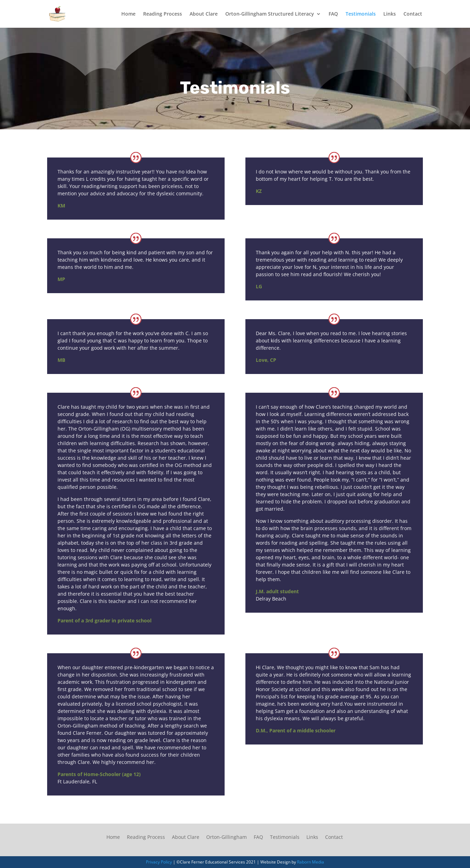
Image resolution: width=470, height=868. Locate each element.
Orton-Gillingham (227, 837)
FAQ (333, 14)
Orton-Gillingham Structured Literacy (270, 14)
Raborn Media (311, 862)
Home (128, 14)
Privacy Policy (159, 862)
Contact (413, 14)
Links (390, 14)
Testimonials (361, 14)
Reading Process (163, 14)
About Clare (204, 14)
